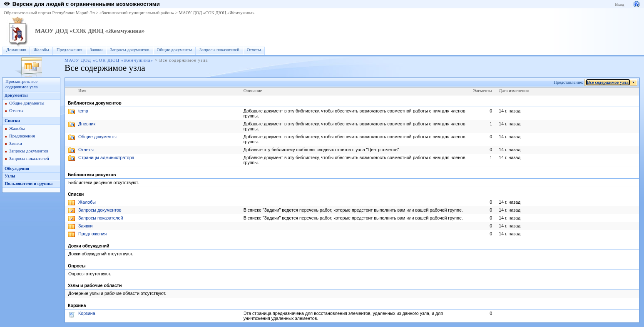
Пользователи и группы (29, 183)
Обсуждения (17, 168)
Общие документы (174, 50)
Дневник (87, 124)
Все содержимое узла (608, 82)
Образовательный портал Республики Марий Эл (49, 13)
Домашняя (16, 50)
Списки (12, 121)
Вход (619, 4)
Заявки (96, 50)
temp (83, 111)
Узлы (10, 176)
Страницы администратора (106, 157)
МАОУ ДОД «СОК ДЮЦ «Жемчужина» (216, 13)
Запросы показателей (219, 50)
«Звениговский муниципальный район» (137, 13)
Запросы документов (129, 50)
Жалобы (41, 50)
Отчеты (254, 50)
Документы (16, 95)
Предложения (70, 50)
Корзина (87, 313)
